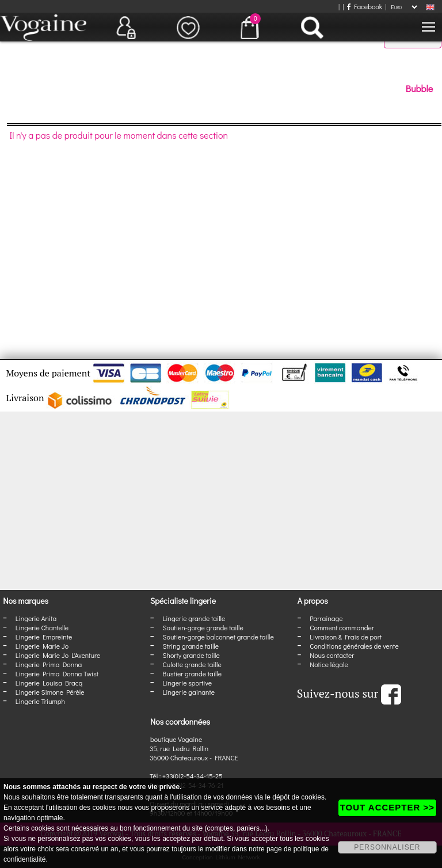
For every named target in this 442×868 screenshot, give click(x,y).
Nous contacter (332, 655)
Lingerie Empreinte (44, 637)
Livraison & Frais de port (346, 637)
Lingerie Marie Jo (42, 646)
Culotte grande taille (192, 664)
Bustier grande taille (193, 673)
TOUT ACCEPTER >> (387, 807)
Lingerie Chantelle (42, 627)
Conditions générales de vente (354, 646)
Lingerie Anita (36, 618)
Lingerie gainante (189, 692)
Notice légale (329, 664)
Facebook (365, 6)
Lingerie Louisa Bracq (49, 683)
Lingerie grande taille (194, 618)
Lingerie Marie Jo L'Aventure (58, 655)
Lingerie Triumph (40, 701)
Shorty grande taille (191, 655)
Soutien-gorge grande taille (203, 627)
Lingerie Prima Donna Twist (57, 673)
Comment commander (342, 627)
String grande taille (191, 646)
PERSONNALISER (387, 847)
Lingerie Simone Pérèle (50, 692)
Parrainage (326, 618)
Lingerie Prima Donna (49, 664)
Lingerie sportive (187, 683)
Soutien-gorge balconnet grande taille (218, 637)
